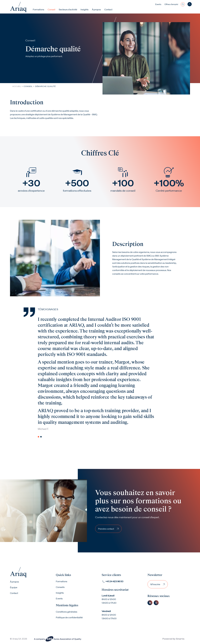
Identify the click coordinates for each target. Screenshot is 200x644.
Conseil (51, 9)
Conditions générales (67, 612)
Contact (108, 9)
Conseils (60, 587)
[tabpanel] (107, 374)
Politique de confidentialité (69, 617)
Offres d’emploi (171, 4)
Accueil (17, 86)
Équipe (14, 587)
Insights (85, 9)
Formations (38, 9)
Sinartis (180, 639)
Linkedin (150, 603)
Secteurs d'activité (68, 9)
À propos (14, 582)
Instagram (156, 603)
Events (158, 4)
